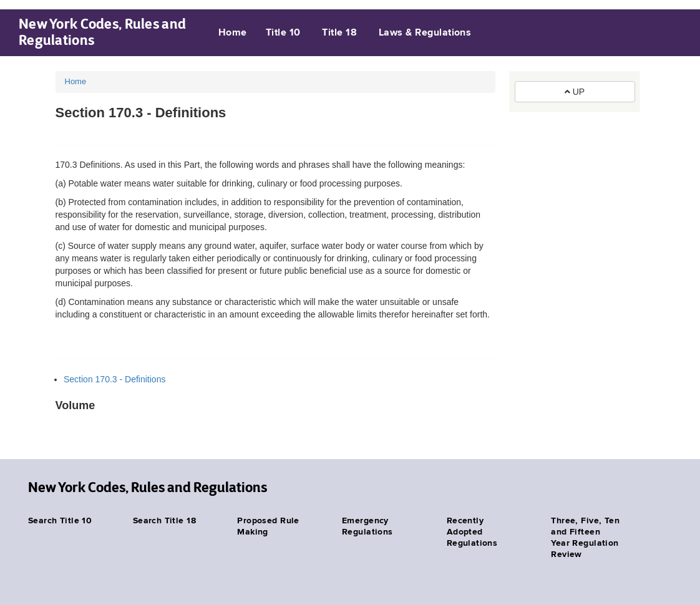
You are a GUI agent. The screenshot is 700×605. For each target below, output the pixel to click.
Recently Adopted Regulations (472, 532)
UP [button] (575, 92)
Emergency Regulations (367, 526)
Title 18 (339, 33)
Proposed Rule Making (268, 526)
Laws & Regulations (425, 33)
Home (233, 33)
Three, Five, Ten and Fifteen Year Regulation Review (585, 538)
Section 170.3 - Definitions (114, 379)
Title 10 (283, 33)
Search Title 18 (164, 521)
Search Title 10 (60, 521)
